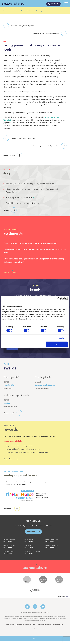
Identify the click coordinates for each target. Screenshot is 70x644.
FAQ (63, 625)
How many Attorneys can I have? (20, 198)
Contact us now (13, 155)
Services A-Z (57, 625)
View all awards (13, 413)
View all (10, 210)
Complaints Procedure (44, 625)
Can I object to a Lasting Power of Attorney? (24, 203)
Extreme (38, 629)
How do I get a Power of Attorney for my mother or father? (31, 184)
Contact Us (33, 532)
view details (12, 459)
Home (6, 11)
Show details (59, 338)
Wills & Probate (25, 11)
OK (57, 344)
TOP (35, 638)
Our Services (14, 11)
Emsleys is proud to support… (35, 474)
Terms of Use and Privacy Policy (26, 625)
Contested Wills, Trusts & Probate (19, 26)
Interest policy (10, 625)
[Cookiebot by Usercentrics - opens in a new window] (59, 299)
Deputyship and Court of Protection (50, 33)
